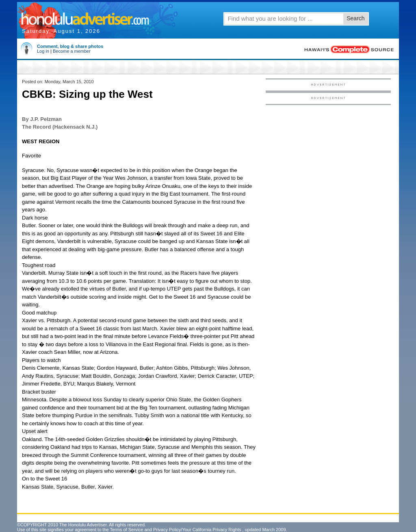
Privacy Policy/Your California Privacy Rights (197, 530)
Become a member (72, 51)
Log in (43, 51)
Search (355, 18)
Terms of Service (126, 530)
